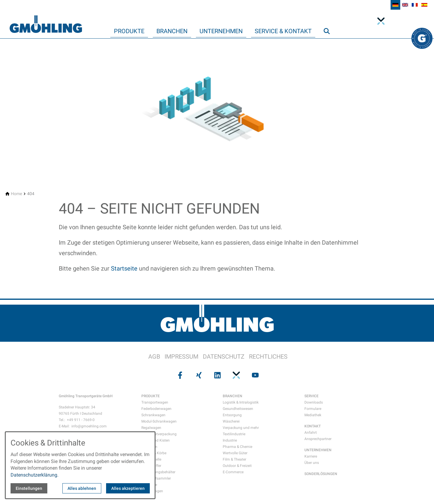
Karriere (311, 456)
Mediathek (313, 415)
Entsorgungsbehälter (158, 472)
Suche (329, 43)
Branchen (172, 31)
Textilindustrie (234, 434)
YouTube (405, 21)
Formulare (313, 409)
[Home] (16, 194)
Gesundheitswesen (238, 409)
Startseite (124, 268)
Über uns (312, 463)
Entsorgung (232, 415)
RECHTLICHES (268, 357)
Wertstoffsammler (156, 478)
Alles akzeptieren (128, 488)
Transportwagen (155, 402)
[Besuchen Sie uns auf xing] (198, 375)
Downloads (314, 402)
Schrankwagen (153, 415)
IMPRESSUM (181, 357)
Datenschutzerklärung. (35, 475)
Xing (427, 21)
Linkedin (394, 21)
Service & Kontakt (283, 31)
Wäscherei (231, 421)
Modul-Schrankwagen (159, 421)
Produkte (129, 31)
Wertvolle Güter (235, 453)
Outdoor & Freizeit (237, 466)
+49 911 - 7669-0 (81, 420)
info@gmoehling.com (89, 426)
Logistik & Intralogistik (241, 402)
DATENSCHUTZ (224, 357)
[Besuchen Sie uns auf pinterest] (236, 375)
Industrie (230, 440)
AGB (154, 357)
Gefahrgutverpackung (159, 434)
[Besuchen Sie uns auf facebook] (179, 375)
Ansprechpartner (318, 439)
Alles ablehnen (82, 488)
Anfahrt (311, 433)
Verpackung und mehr (241, 428)
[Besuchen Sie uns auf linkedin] (217, 375)
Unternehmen (221, 31)
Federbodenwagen (156, 409)
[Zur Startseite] (46, 19)
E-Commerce (233, 472)
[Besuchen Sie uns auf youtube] (255, 375)
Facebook (416, 21)
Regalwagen (151, 428)
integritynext (383, 21)
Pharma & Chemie (237, 447)
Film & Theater (234, 459)
